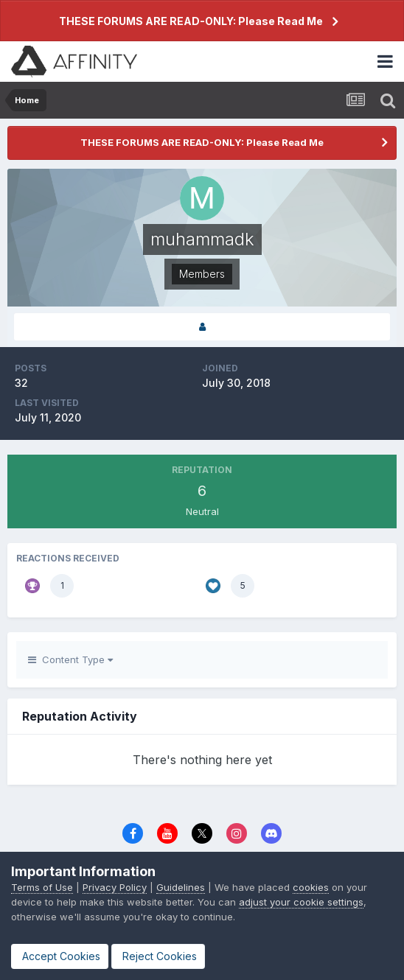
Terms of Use (42, 887)
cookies (311, 887)
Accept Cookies (60, 956)
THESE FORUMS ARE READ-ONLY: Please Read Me (191, 21)
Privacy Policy (115, 887)
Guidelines (181, 887)
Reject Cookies (158, 956)
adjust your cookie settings (301, 902)
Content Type (70, 659)
